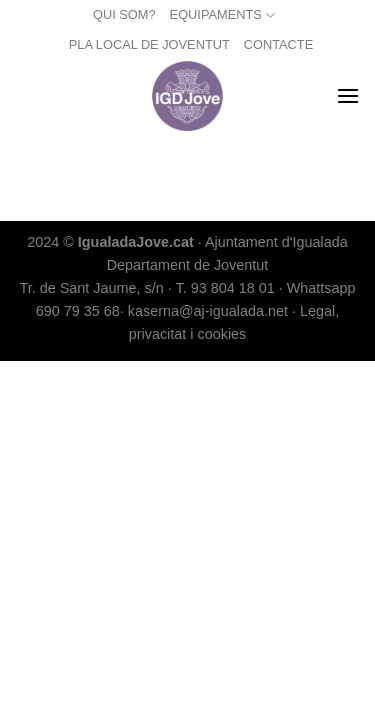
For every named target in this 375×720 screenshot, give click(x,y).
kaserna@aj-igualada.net (208, 311)
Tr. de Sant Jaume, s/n (91, 288)
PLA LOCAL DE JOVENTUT (149, 44)
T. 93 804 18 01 (224, 288)
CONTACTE (278, 44)
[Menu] (348, 95)
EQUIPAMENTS (222, 15)
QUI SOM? (124, 14)
